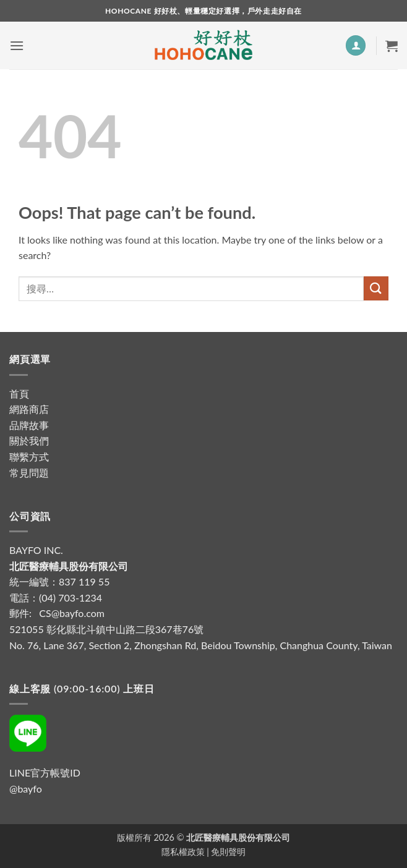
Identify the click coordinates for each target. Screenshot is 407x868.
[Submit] (376, 288)
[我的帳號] (356, 45)
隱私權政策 (183, 852)
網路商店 (29, 409)
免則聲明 (228, 852)
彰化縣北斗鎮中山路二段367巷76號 (125, 629)
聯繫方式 (29, 457)
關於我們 (29, 440)
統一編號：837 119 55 (59, 581)
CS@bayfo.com (72, 613)
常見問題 (29, 473)
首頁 (19, 394)
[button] (17, 45)
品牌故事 (29, 425)
